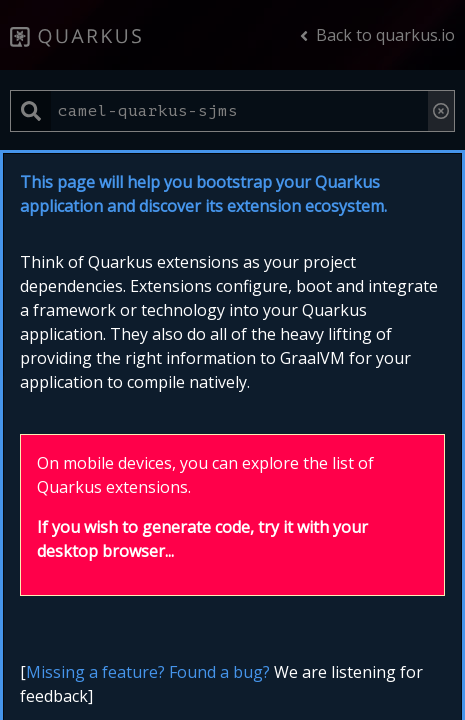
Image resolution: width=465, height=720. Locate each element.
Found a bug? (219, 672)
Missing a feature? (95, 672)
